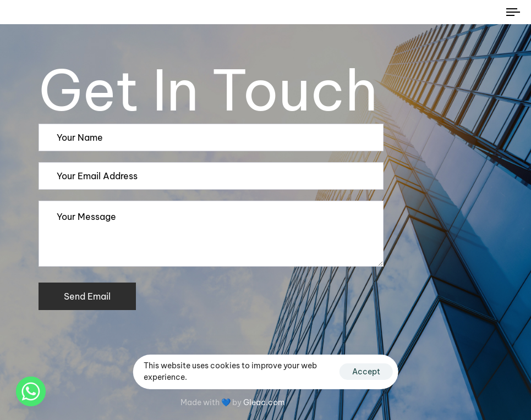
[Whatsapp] (31, 391)
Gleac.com (264, 402)
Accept (366, 372)
